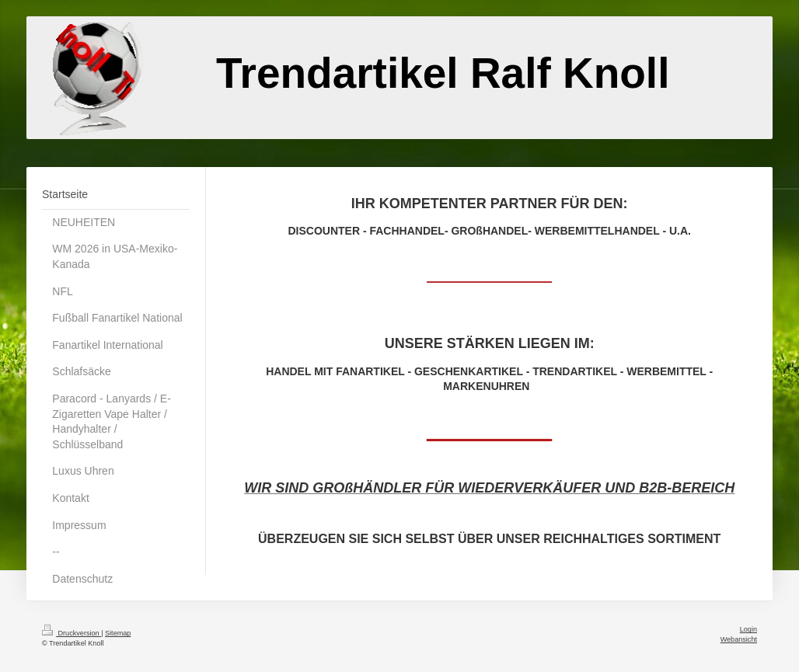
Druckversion (72, 633)
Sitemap (118, 633)
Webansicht (739, 639)
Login (748, 629)
